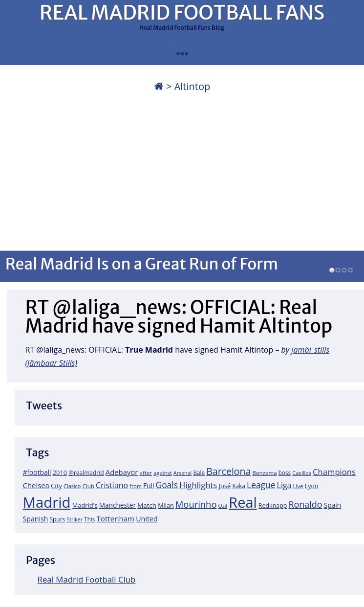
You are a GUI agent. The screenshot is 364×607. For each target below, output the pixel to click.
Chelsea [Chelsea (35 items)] (36, 485)
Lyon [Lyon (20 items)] (311, 486)
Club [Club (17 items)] (88, 486)
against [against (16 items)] (163, 473)
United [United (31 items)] (147, 519)
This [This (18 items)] (89, 519)
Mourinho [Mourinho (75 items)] (196, 504)
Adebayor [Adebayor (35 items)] (122, 472)
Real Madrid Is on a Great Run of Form (142, 264)
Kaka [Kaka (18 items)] (238, 486)
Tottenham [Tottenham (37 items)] (116, 518)
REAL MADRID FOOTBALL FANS (182, 13)
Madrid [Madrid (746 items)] (47, 502)
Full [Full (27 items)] (149, 485)
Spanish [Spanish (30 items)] (36, 519)
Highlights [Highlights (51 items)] (198, 485)
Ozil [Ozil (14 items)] (223, 506)
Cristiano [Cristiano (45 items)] (112, 485)
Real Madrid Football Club (87, 579)
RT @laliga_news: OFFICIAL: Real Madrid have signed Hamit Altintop (179, 317)
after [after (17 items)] (146, 473)
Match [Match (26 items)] (147, 505)
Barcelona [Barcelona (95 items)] (228, 471)
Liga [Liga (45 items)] (284, 485)
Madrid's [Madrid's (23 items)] (85, 505)
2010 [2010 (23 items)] (60, 472)
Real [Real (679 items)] (243, 502)
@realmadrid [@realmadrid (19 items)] (86, 473)
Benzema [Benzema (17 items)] (265, 473)
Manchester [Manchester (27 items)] (118, 505)
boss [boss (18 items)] (285, 472)
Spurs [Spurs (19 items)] (57, 519)
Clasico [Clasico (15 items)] (72, 486)
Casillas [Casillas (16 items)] (302, 473)
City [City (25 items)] (56, 486)
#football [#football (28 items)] (37, 472)
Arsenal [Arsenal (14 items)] (182, 473)
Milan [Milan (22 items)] (166, 505)
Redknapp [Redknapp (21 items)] (273, 506)
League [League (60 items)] (261, 485)
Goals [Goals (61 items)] (167, 485)
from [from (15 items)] (136, 486)
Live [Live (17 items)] (298, 486)
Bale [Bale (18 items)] (199, 472)
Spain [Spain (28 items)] (333, 505)
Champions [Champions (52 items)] (334, 472)
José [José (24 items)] (225, 486)
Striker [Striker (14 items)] (75, 519)
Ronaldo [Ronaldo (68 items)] (305, 504)
